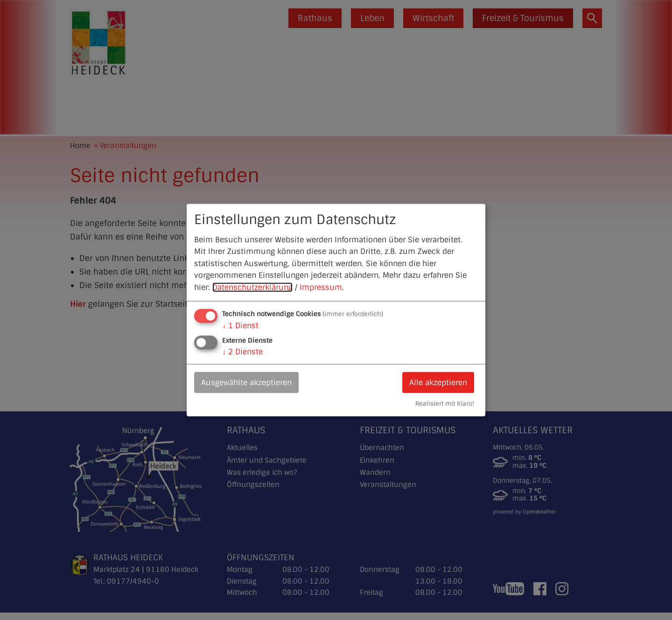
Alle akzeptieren (438, 382)
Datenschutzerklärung (252, 287)
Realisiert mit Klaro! (445, 404)
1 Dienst (240, 325)
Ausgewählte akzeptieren (246, 382)
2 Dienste (242, 351)
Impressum (321, 287)
